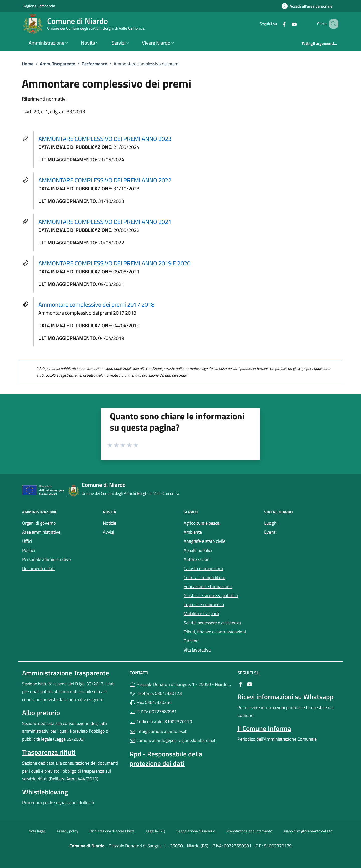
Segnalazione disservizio (196, 831)
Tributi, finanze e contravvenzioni (215, 632)
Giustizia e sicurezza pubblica (211, 595)
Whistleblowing (45, 792)
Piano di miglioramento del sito (308, 831)
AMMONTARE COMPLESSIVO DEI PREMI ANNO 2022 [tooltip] (105, 180)
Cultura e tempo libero (204, 577)
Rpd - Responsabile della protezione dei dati (166, 758)
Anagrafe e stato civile (204, 541)
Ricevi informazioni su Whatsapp (286, 697)
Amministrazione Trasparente (66, 673)
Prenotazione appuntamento (249, 831)
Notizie (109, 523)
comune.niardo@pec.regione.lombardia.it (172, 740)
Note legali (37, 831)
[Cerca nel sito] (332, 24)
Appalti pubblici (198, 550)
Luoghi (271, 523)
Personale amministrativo (47, 559)
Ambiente (193, 532)
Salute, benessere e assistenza (212, 623)
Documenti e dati (38, 568)
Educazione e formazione (208, 586)
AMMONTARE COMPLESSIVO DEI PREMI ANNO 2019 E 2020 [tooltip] (114, 263)
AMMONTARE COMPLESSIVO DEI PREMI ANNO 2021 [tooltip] (105, 222)
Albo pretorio (41, 713)
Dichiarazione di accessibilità (112, 831)
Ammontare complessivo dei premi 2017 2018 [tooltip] (96, 304)
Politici (28, 550)
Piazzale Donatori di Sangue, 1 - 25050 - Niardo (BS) (180, 684)
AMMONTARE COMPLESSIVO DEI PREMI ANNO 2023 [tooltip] (105, 139)
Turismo (191, 641)
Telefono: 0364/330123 (156, 693)
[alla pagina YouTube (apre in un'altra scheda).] (288, 24)
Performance (94, 64)
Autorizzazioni (197, 559)
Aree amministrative (41, 532)
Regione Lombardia (39, 6)
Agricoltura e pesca (201, 523)
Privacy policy (68, 831)
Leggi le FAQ (156, 831)
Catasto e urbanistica (203, 568)
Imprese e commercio (204, 605)
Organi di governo (39, 523)
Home (28, 64)
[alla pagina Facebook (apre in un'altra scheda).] (278, 24)
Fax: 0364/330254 (151, 702)
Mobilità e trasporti (201, 614)
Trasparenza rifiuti (49, 752)
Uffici (27, 541)
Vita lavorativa (197, 650)
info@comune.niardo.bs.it (158, 731)
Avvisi (108, 532)
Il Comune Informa (264, 728)
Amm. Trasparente (58, 64)
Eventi (270, 532)
